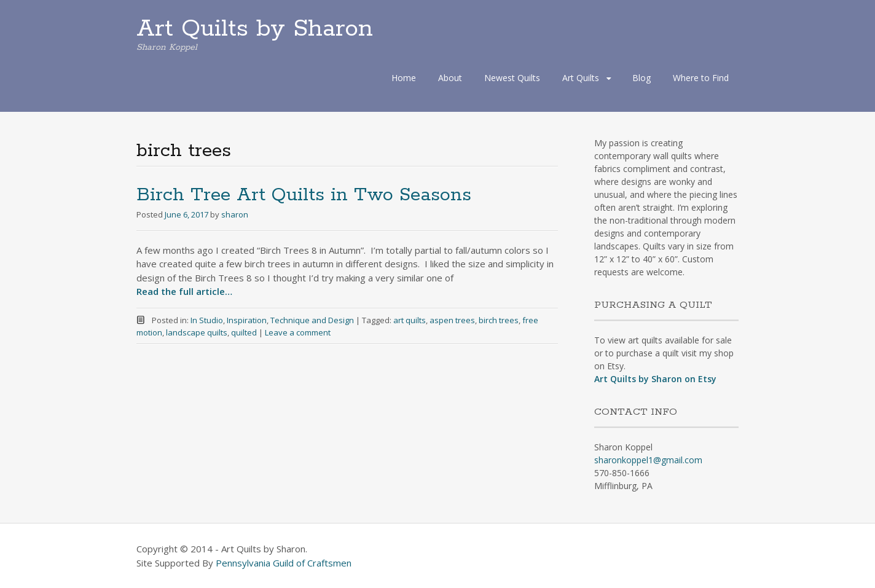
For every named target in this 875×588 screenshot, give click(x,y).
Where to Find (701, 78)
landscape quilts (197, 332)
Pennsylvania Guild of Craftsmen (284, 563)
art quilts (410, 320)
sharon (235, 214)
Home (404, 78)
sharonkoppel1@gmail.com (648, 460)
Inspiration (247, 320)
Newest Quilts (512, 78)
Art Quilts (581, 78)
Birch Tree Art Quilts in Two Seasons (304, 195)
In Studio (207, 320)
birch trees (499, 320)
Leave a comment (298, 332)
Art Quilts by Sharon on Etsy (655, 379)
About (450, 78)
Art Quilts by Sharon (255, 29)
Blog (642, 78)
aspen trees (452, 320)
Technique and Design (312, 320)
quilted (244, 332)
